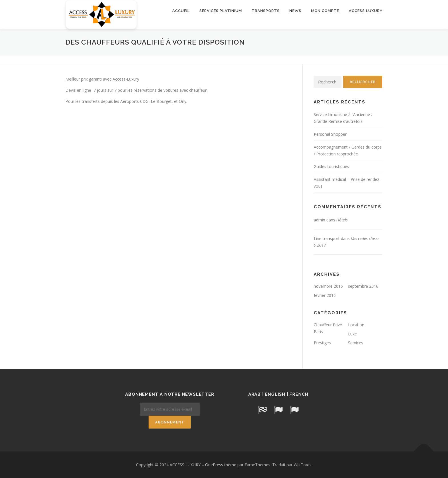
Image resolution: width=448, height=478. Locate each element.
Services (356, 343)
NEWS (295, 11)
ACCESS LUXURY (366, 11)
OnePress (214, 465)
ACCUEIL (181, 11)
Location (356, 325)
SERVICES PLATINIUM (221, 11)
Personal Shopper (330, 134)
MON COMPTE (325, 11)
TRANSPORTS (266, 11)
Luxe (352, 334)
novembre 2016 (328, 286)
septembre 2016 (363, 286)
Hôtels (342, 220)
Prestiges (322, 343)
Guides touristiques (331, 166)
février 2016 (325, 295)
